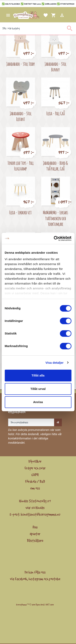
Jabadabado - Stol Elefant (21, 116)
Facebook (21, 579)
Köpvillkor (35, 461)
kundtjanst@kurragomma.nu (41, 514)
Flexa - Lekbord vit (20, 212)
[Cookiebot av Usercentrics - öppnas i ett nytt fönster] (54, 238)
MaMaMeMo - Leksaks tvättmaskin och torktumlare (55, 218)
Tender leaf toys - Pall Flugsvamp (21, 166)
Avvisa (38, 402)
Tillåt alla (38, 375)
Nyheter (35, 534)
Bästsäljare (35, 540)
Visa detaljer (54, 363)
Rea (35, 527)
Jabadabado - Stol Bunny (55, 67)
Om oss (35, 488)
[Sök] (38, 28)
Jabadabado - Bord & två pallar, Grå (56, 166)
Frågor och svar (35, 468)
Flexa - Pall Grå (56, 113)
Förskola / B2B (35, 481)
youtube (55, 579)
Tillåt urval (38, 389)
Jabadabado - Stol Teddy (20, 64)
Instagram (36, 579)
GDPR (35, 475)
